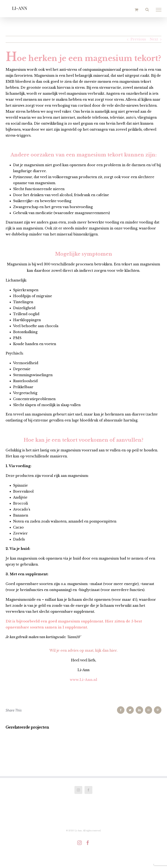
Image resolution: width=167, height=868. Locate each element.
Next (154, 39)
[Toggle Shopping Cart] (136, 10)
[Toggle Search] (147, 10)
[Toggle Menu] (159, 10)
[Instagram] (78, 790)
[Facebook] (88, 790)
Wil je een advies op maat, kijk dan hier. (83, 651)
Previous (138, 39)
